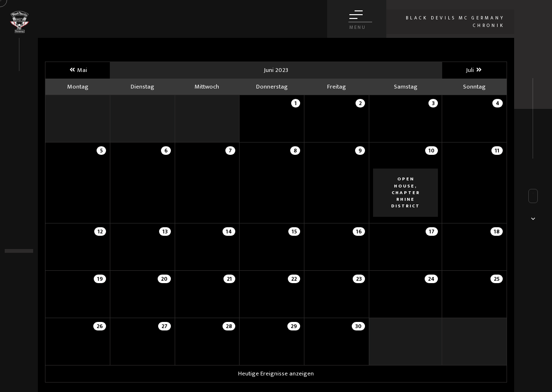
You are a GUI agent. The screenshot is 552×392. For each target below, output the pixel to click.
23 (359, 279)
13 (165, 232)
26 (100, 326)
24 (431, 279)
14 (229, 232)
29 (294, 326)
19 (100, 279)
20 (164, 279)
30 (358, 326)
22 (294, 279)
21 (229, 279)
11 (497, 151)
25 (497, 279)
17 (432, 232)
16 (359, 232)
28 (229, 326)
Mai (78, 70)
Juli (474, 70)
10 (432, 151)
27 (165, 326)
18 (497, 232)
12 (100, 232)
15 (294, 232)
